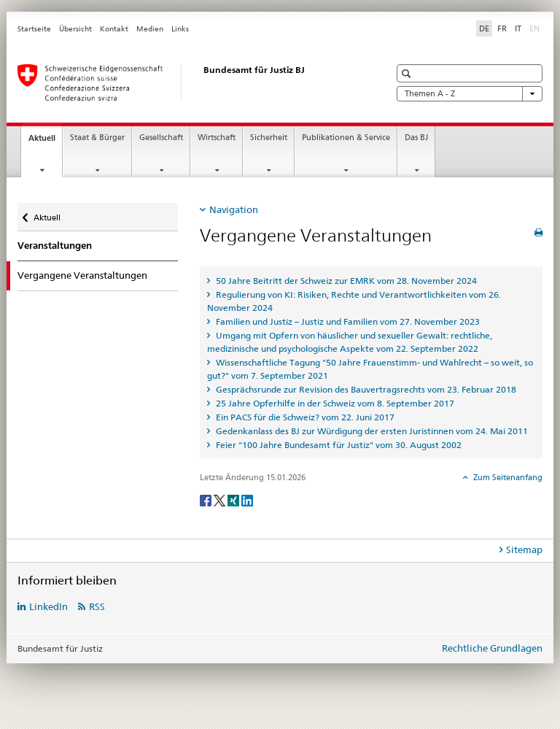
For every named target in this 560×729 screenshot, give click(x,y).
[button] (408, 73)
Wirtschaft (217, 138)
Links (180, 29)
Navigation (234, 209)
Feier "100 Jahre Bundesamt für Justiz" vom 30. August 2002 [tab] (338, 445)
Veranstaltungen (55, 246)
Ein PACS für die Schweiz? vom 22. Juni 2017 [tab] (304, 417)
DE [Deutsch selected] (484, 28)
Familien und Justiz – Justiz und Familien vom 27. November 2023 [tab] (347, 321)
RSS (97, 606)
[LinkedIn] (247, 499)
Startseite (34, 29)
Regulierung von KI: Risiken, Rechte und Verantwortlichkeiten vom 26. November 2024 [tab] (354, 301)
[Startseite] (189, 82)
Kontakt (114, 29)
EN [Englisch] (536, 28)
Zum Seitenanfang (507, 477)
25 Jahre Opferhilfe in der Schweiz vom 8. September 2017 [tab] (334, 403)
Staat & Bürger (97, 138)
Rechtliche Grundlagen (492, 648)
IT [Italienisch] (518, 28)
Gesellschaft (161, 138)
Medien (150, 29)
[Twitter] (221, 499)
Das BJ (416, 138)
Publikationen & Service (346, 138)
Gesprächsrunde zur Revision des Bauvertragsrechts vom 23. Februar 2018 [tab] (365, 389)
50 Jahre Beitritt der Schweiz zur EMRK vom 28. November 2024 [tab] (345, 281)
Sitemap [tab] (524, 549)
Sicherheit (269, 138)
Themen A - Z (470, 94)
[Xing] (234, 499)
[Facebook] (207, 499)
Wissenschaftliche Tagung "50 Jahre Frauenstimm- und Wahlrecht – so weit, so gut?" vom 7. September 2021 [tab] (370, 369)
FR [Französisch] (502, 28)
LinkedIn (48, 606)
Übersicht (75, 29)
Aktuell (45, 142)
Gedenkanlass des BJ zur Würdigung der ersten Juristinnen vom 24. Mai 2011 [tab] (371, 431)
